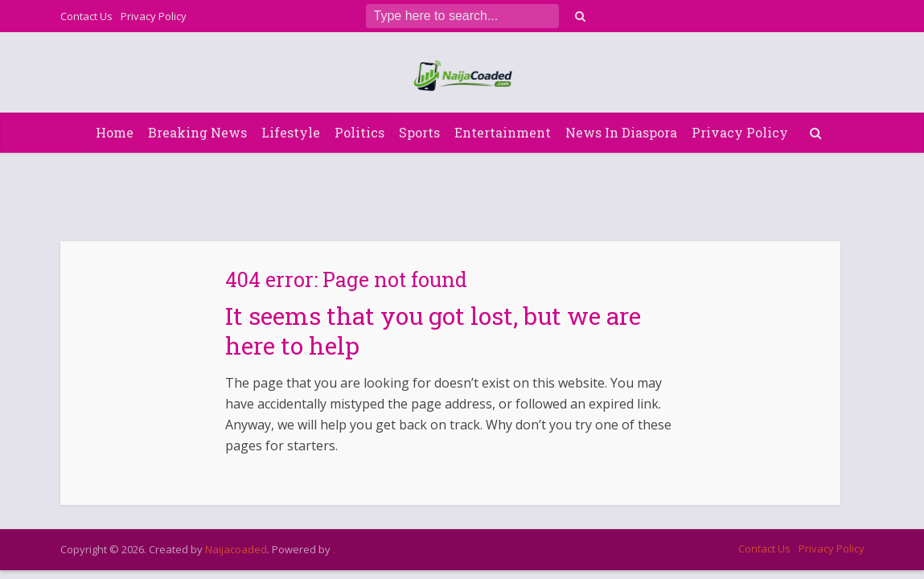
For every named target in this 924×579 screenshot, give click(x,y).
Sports (419, 132)
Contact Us (86, 16)
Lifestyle (291, 132)
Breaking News (197, 132)
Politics (359, 132)
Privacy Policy (154, 16)
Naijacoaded (236, 549)
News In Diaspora (621, 132)
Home (115, 132)
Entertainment (503, 132)
